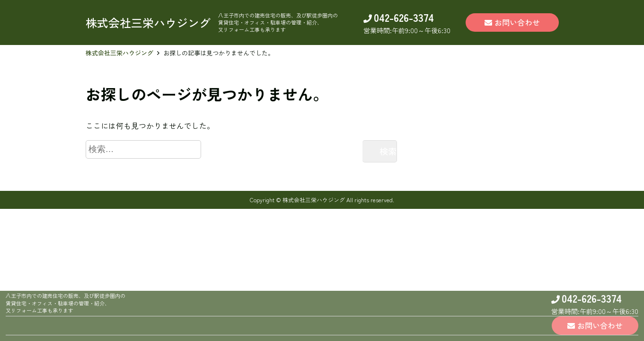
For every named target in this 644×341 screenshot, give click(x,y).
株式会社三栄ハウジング (119, 53)
